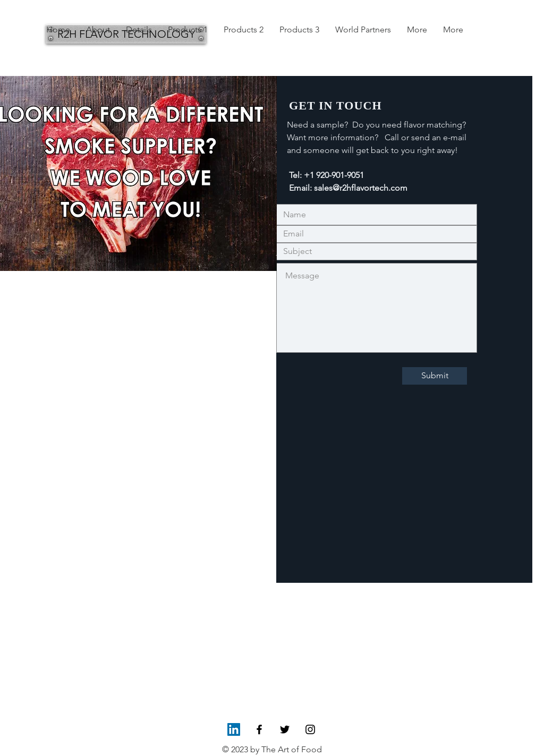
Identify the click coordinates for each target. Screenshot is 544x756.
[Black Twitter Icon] (285, 729)
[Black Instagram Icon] (310, 729)
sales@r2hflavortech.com (361, 188)
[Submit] (435, 376)
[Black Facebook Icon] (259, 729)
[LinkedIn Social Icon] (234, 729)
